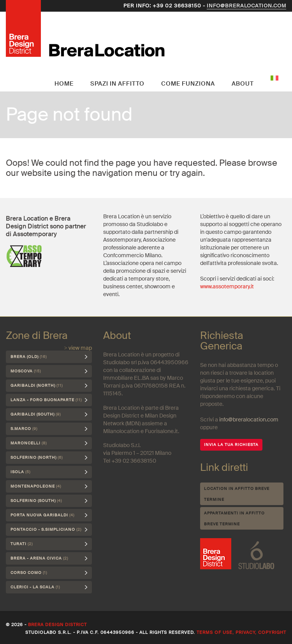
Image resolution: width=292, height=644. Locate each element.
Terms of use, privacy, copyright (241, 632)
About (243, 84)
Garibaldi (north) (37, 385)
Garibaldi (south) (36, 414)
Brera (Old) (29, 357)
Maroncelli (29, 443)
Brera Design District (57, 625)
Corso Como (29, 573)
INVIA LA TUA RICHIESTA (231, 445)
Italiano (274, 78)
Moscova (26, 371)
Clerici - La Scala (35, 587)
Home (64, 84)
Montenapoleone (36, 486)
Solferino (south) (36, 501)
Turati (22, 544)
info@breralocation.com (246, 6)
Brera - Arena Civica (39, 558)
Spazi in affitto (117, 84)
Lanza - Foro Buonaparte (46, 400)
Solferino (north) (37, 457)
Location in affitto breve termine (237, 494)
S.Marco (24, 429)
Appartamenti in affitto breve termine (234, 519)
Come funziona (188, 84)
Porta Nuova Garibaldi (42, 515)
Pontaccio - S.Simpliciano (46, 529)
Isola (20, 472)
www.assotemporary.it (227, 286)
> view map (78, 348)
